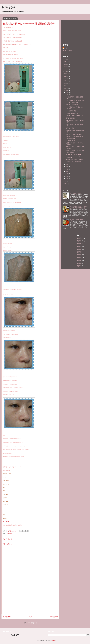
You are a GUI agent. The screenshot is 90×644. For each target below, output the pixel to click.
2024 (66, 62)
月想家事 (79, 249)
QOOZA (5, 498)
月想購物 (79, 260)
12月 (67, 90)
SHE (4, 491)
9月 (67, 164)
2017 (66, 79)
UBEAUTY (6, 494)
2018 (66, 76)
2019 (66, 74)
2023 (66, 64)
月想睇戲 (79, 263)
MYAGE (5, 518)
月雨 (66, 48)
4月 (67, 176)
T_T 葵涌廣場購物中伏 (72, 113)
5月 (67, 174)
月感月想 (79, 241)
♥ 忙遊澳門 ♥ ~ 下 (70, 141)
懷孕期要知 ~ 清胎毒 (76, 193)
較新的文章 (7, 617)
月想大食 (79, 244)
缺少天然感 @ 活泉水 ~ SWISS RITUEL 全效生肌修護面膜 (74, 161)
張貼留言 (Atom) (32, 623)
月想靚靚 (9, 534)
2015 (66, 83)
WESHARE (6, 522)
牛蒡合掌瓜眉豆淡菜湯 (72, 105)
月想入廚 (79, 252)
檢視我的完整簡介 (67, 51)
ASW (4, 515)
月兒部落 (9, 7)
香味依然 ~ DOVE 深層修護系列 (74, 116)
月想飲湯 (79, 258)
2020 (66, 71)
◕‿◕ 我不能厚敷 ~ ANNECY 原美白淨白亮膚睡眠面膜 (75, 102)
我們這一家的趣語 (70, 118)
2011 (66, 184)
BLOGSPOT (6, 484)
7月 (67, 169)
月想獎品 (79, 266)
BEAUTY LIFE (7, 474)
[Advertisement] (30, 601)
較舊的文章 (54, 617)
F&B (4, 488)
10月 (67, 95)
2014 (66, 86)
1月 (67, 179)
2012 (66, 182)
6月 (67, 171)
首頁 (30, 617)
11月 (67, 92)
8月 (67, 167)
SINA (4, 508)
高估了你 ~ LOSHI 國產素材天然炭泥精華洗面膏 (74, 137)
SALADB (5, 505)
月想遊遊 (79, 255)
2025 (66, 60)
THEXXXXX (6, 481)
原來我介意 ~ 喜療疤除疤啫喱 (74, 134)
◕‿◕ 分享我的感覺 (71, 111)
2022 (66, 67)
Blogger (53, 640)
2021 (66, 69)
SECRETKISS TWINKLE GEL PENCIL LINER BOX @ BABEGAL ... (74, 156)
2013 (66, 88)
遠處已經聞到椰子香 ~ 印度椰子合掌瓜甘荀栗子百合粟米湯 (79, 207)
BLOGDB (6, 501)
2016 (66, 81)
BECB (5, 477)
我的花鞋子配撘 (70, 128)
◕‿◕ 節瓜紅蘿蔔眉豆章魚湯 (78, 220)
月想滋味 (79, 246)
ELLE (4, 511)
